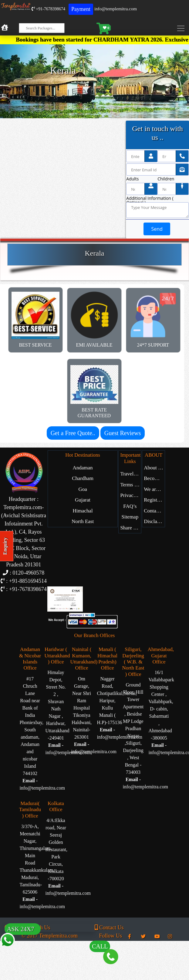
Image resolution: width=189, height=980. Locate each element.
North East (83, 521)
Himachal (83, 511)
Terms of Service (131, 485)
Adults (132, 179)
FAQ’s (130, 506)
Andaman (83, 468)
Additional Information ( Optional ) (150, 198)
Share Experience (131, 528)
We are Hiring (154, 489)
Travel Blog (131, 474)
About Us (154, 468)
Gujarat (83, 500)
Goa (83, 489)
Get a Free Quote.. (73, 433)
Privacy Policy (131, 495)
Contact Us (154, 511)
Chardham (83, 478)
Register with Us (154, 500)
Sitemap (130, 517)
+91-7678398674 (48, 9)
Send (157, 229)
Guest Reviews (123, 433)
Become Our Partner (154, 478)
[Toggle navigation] (182, 28)
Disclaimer (154, 521)
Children (166, 179)
